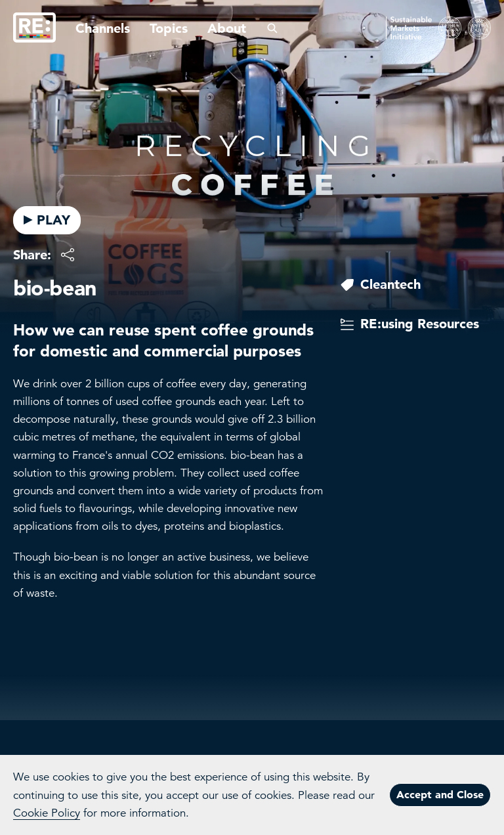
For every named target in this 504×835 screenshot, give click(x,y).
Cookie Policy (47, 813)
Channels (103, 28)
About (227, 28)
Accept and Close (440, 794)
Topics (169, 28)
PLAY (47, 220)
